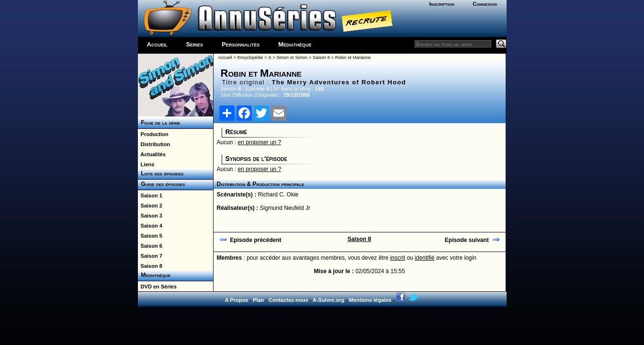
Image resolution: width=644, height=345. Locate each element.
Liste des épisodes (161, 173)
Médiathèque (295, 44)
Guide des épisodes (162, 184)
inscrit (398, 258)
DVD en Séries (157, 287)
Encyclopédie (250, 57)
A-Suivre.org (328, 300)
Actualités (152, 154)
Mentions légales (370, 300)
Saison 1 (150, 195)
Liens (146, 164)
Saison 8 (150, 266)
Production (153, 134)
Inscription (441, 4)
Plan (258, 300)
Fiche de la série (159, 123)
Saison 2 (150, 206)
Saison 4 (150, 226)
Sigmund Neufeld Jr (285, 208)
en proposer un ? (260, 142)
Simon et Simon (292, 57)
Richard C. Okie (278, 195)
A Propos (237, 300)
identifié (424, 258)
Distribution (154, 144)
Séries (194, 44)
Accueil (157, 44)
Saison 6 (150, 246)
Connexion (485, 4)
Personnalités (241, 44)
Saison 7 (150, 256)
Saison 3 (150, 216)
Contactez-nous (288, 300)
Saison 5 (150, 236)
